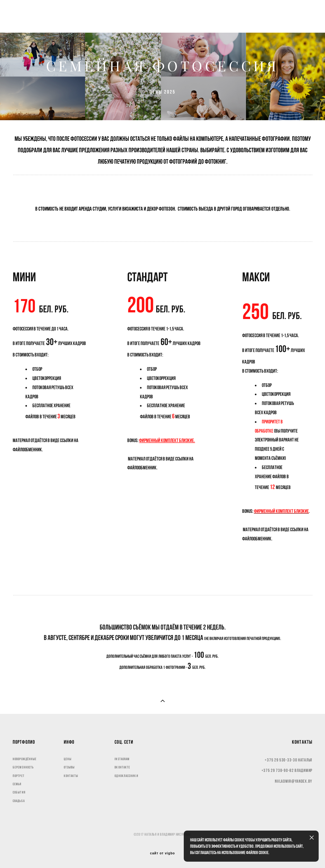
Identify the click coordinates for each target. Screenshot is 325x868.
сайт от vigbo (162, 853)
